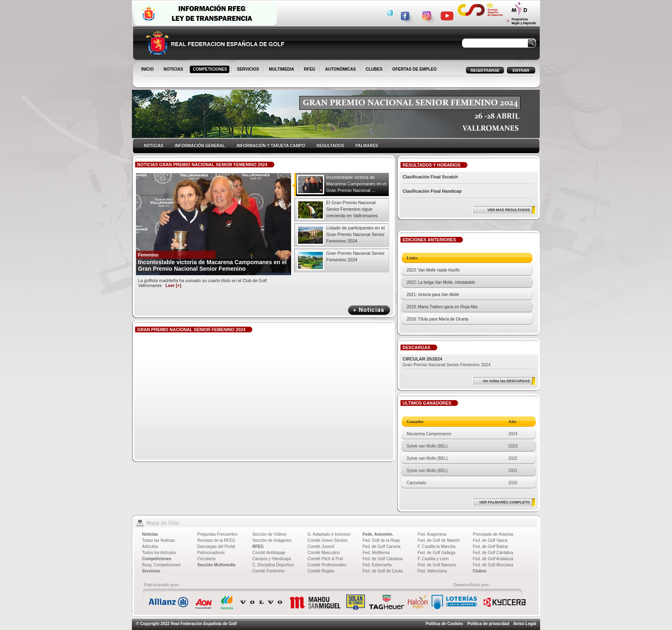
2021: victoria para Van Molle (433, 295)
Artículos (150, 547)
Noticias (150, 534)
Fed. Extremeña (377, 565)
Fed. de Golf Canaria (382, 547)
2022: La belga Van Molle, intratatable (441, 282)
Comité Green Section (327, 540)
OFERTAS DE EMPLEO (415, 69)
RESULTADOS (330, 146)
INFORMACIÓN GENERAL (200, 146)
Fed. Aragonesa (432, 534)
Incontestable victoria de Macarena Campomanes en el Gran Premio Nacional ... (356, 184)
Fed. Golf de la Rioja (381, 540)
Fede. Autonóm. (378, 534)
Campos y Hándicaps (272, 559)
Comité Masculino (324, 553)
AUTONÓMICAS (340, 69)
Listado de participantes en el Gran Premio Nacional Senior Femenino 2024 (355, 234)
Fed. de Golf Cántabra (493, 553)
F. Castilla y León (433, 559)
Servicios (151, 571)
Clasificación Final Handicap (432, 191)
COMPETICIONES (210, 70)
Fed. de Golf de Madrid (438, 540)
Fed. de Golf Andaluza (493, 559)
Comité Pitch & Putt (325, 559)
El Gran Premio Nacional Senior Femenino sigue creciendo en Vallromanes (352, 209)
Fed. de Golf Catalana (383, 559)
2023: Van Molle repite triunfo (433, 270)
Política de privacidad (488, 624)
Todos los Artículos (159, 553)
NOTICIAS (174, 70)
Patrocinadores (211, 553)
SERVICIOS (248, 70)
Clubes (480, 571)
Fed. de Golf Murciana (493, 565)
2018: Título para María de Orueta (437, 319)
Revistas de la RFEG (216, 540)
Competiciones (157, 559)
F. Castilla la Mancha (436, 547)
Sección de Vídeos (269, 534)
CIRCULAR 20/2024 (422, 359)
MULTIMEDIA (282, 70)
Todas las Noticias (159, 540)
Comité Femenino (268, 571)
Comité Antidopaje (269, 553)
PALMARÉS (366, 146)
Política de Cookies (445, 624)
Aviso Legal (525, 624)
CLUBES (374, 69)
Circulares (206, 559)
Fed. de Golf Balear (491, 547)
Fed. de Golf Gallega (436, 553)
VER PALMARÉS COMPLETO (505, 502)
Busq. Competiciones (161, 565)
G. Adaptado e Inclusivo (329, 534)
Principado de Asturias (493, 534)
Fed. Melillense (376, 553)
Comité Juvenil (321, 547)
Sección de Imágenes (272, 540)
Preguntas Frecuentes (217, 534)
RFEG (310, 70)
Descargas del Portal (216, 547)
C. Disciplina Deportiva (273, 565)
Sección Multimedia (216, 565)
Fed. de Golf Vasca (490, 540)
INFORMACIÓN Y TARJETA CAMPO (271, 146)
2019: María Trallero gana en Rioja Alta (442, 307)
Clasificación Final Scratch (430, 177)
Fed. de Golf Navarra (437, 565)
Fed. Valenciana (432, 571)
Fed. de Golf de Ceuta (383, 571)
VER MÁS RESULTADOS (509, 210)
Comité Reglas (321, 571)
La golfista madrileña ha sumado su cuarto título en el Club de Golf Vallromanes (202, 283)
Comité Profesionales (327, 565)
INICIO (148, 70)
